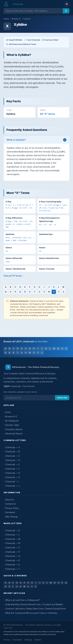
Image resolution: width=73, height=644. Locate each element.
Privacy (7, 640)
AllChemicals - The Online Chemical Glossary (32, 367)
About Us (10, 500)
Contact (38, 640)
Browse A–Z (11, 417)
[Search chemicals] (33, 11)
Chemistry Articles (14, 429)
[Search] (66, 11)
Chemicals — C (13, 456)
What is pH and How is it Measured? (22, 600)
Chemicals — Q (13, 556)
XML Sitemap (11, 517)
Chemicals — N (13, 543)
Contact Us (11, 504)
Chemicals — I (12, 482)
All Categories (12, 421)
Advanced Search (14, 434)
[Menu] (67, 4)
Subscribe (62, 398)
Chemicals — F (12, 469)
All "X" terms (48, 114)
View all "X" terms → (14, 276)
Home (6, 19)
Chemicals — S (13, 565)
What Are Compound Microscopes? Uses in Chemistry (31, 613)
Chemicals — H (13, 477)
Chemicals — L (12, 535)
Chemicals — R (12, 560)
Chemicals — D (13, 460)
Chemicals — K (13, 531)
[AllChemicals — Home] (14, 4)
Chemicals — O (13, 548)
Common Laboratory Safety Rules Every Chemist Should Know (36, 609)
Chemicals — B (13, 452)
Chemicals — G (13, 473)
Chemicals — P (12, 552)
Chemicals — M (13, 539)
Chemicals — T (13, 569)
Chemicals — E (12, 464)
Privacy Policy (12, 508)
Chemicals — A (13, 447)
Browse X (16, 19)
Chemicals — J (12, 486)
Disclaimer (10, 512)
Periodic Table (12, 425)
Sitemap (28, 640)
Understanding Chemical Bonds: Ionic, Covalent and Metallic (34, 604)
